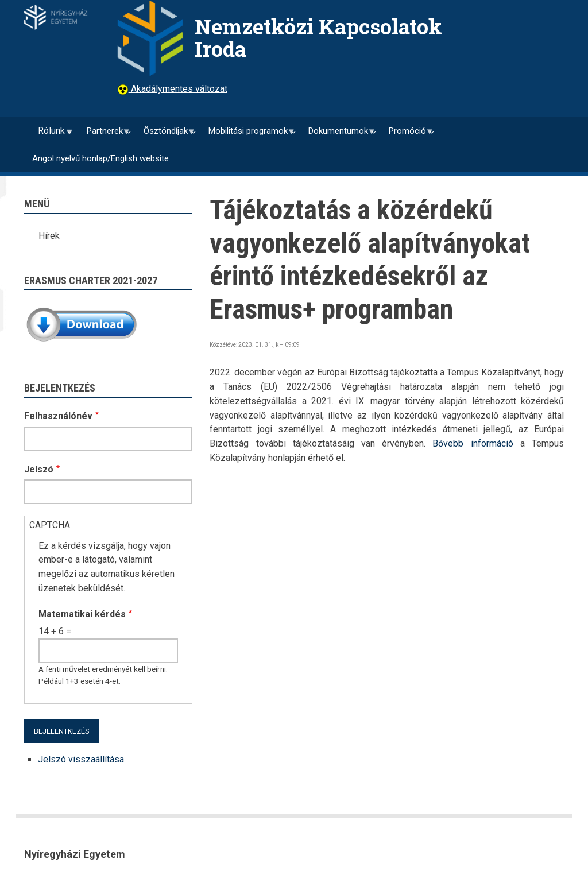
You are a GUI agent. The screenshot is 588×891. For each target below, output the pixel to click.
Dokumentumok (337, 135)
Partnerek (104, 135)
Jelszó (39, 469)
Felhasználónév (58, 416)
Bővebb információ (473, 443)
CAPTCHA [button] (50, 525)
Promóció (407, 135)
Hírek (49, 236)
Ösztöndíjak (165, 135)
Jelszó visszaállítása (81, 759)
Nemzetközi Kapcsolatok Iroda (318, 38)
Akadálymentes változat (178, 89)
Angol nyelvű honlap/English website (100, 158)
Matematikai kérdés (82, 614)
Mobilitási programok (247, 135)
